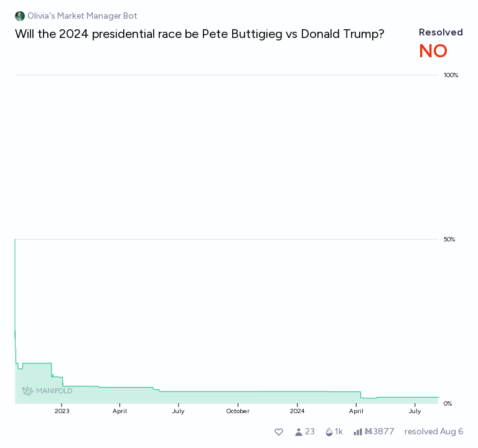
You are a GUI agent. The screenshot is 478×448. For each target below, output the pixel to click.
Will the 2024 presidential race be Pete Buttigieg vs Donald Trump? (200, 34)
